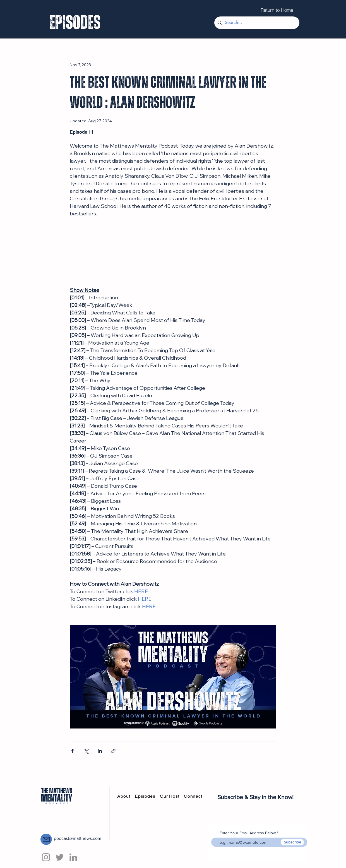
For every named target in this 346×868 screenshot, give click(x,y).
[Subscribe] (292, 842)
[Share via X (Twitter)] (86, 751)
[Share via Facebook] (72, 751)
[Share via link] (113, 751)
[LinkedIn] (73, 857)
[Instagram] (46, 857)
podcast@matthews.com (78, 838)
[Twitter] (60, 857)
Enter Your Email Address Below (248, 833)
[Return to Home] (277, 10)
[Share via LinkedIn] (100, 751)
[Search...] (256, 23)
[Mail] (46, 839)
